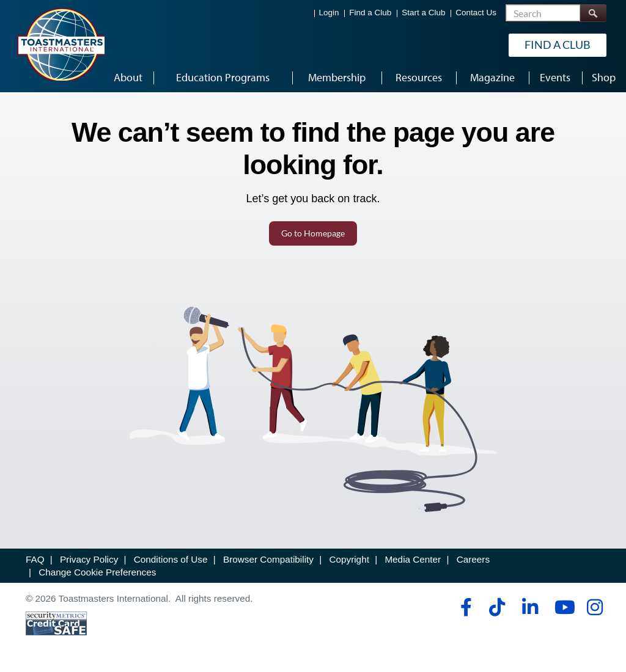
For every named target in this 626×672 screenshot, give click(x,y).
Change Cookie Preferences (97, 572)
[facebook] (464, 607)
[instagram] (595, 607)
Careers (473, 559)
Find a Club (370, 13)
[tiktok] (497, 607)
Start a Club (423, 13)
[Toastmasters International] (61, 44)
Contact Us (476, 13)
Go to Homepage (313, 233)
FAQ (35, 559)
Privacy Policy (89, 559)
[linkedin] (530, 607)
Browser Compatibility (268, 559)
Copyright (349, 559)
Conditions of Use (171, 559)
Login (329, 13)
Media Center (413, 559)
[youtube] (562, 607)
